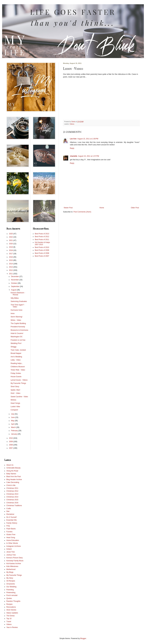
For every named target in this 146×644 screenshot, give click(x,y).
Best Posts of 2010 (42, 247)
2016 (11, 257)
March (14, 427)
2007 (11, 448)
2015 (11, 260)
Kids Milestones (12, 566)
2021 (11, 240)
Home (102, 208)
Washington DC (17, 337)
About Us (10, 465)
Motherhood (11, 569)
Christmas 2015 (12, 500)
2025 (11, 234)
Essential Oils (12, 520)
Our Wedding (11, 587)
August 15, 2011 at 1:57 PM (89, 156)
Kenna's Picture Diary (15, 558)
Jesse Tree (11, 552)
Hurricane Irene (17, 310)
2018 (11, 250)
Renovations (11, 607)
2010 (11, 438)
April (13, 424)
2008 (11, 445)
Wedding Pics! (16, 343)
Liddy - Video (16, 360)
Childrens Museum (18, 367)
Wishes (13, 400)
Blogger (83, 638)
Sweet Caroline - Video (19, 397)
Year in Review (12, 627)
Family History (12, 523)
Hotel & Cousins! (17, 333)
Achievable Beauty (13, 468)
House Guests (16, 377)
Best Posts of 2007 (42, 256)
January (14, 434)
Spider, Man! (15, 390)
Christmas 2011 (12, 488)
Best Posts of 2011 (42, 240)
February (15, 431)
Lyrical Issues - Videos (19, 380)
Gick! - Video (15, 393)
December (15, 277)
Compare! (14, 410)
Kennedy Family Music (15, 561)
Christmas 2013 (12, 494)
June (13, 417)
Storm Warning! (17, 317)
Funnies (9, 532)
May (13, 421)
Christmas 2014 (12, 497)
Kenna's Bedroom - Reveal (18, 294)
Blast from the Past (14, 477)
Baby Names (11, 474)
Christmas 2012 (12, 491)
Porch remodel (12, 595)
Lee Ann (73, 139)
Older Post (135, 208)
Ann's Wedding (16, 357)
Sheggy (14, 347)
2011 (11, 274)
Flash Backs (11, 529)
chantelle (74, 156)
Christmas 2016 (12, 503)
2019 (11, 247)
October (14, 283)
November (15, 280)
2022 (11, 237)
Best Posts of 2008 (42, 253)
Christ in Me (11, 485)
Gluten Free (11, 535)
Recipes (9, 604)
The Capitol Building (18, 323)
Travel (9, 622)
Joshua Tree (11, 555)
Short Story (15, 387)
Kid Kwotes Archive (14, 564)
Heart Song (11, 538)
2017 (11, 254)
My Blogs (10, 572)
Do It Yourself (11, 517)
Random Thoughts (13, 601)
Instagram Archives (14, 546)
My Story (10, 578)
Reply (72, 148)
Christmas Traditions (14, 506)
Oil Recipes (11, 581)
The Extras (10, 616)
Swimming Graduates (19, 301)
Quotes (9, 598)
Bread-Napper (16, 353)
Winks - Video (16, 320)
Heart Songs (15, 403)
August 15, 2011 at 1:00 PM (88, 139)
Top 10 (9, 619)
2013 (11, 267)
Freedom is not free (18, 340)
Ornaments (11, 584)
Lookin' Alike (15, 407)
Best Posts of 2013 (42, 234)
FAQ (8, 526)
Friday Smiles (16, 373)
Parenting (10, 590)
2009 (11, 442)
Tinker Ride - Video (18, 370)
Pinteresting (11, 593)
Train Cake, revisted (18, 350)
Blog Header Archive (14, 480)
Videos (72, 124)
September (15, 286)
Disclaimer (10, 514)
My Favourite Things (18, 383)
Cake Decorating (13, 482)
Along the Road (12, 471)
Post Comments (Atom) (82, 212)
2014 (11, 264)
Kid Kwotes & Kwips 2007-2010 (42, 243)
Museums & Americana (19, 330)
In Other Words (12, 543)
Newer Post (68, 208)
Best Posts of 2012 (42, 237)
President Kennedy (18, 327)
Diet (8, 511)
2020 (11, 244)
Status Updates (12, 613)
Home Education (13, 540)
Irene (13, 313)
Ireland (9, 549)
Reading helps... (17, 363)
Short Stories (11, 610)
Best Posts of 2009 (42, 250)
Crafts (9, 509)
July (13, 414)
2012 (11, 270)
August (14, 290)
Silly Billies (15, 298)
